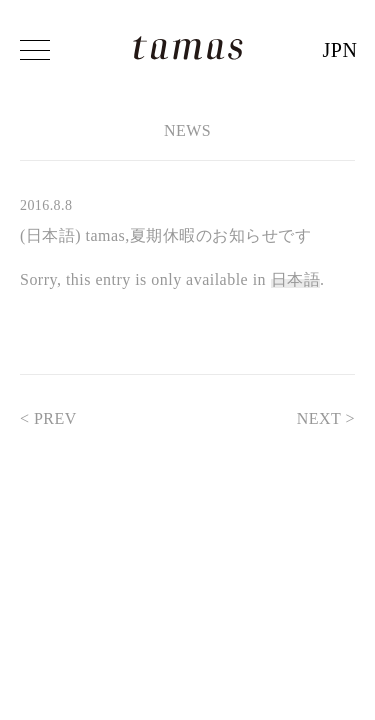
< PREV (58, 418)
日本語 (295, 279)
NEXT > (315, 418)
